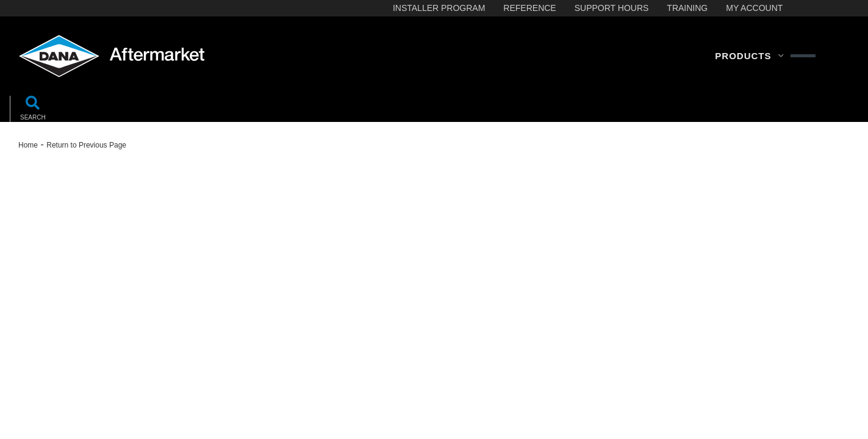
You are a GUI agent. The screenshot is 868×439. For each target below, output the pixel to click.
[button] (749, 56)
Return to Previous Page (86, 145)
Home (28, 145)
